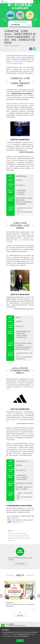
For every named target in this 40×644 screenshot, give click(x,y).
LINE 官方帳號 (11, 534)
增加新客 (20, 538)
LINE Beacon (11, 540)
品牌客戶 (25, 534)
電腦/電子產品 (19, 536)
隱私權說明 (26, 636)
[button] (18, 613)
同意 (20, 641)
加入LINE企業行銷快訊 (20, 564)
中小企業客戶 (11, 536)
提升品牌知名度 (27, 538)
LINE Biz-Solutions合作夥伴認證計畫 (19, 62)
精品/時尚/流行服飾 (13, 538)
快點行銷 (29, 69)
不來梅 (24, 69)
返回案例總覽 (20, 616)
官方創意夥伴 (19, 534)
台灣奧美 (20, 69)
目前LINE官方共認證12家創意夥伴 (15, 63)
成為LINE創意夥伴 (14, 518)
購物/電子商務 (26, 536)
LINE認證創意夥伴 (16, 522)
